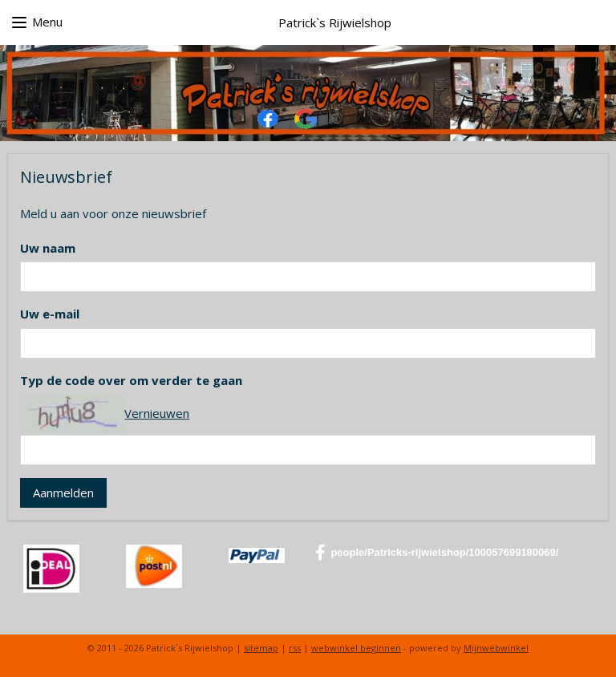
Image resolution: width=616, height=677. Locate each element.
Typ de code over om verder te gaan (131, 380)
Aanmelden (63, 493)
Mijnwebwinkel (496, 648)
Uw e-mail (50, 314)
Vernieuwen (157, 413)
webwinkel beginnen (356, 648)
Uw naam (48, 248)
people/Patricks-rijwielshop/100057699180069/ (437, 553)
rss (295, 648)
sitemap (261, 648)
